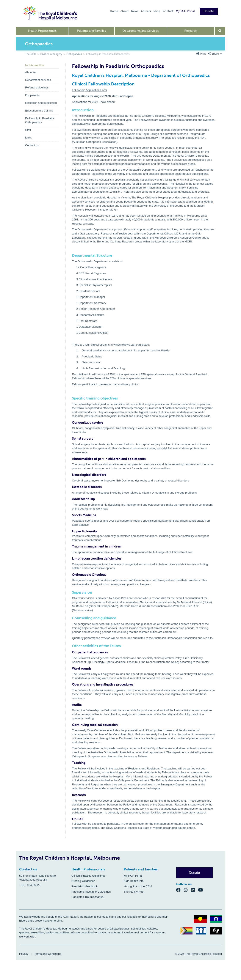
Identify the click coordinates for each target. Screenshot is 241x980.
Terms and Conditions (48, 954)
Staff (28, 130)
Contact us (32, 145)
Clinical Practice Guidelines (89, 876)
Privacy (24, 954)
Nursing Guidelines (83, 881)
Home (114, 11)
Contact (168, 11)
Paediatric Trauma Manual (88, 897)
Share (215, 54)
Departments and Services (141, 31)
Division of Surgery (51, 54)
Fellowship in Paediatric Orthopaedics (40, 120)
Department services (38, 80)
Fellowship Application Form (89, 90)
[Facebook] (180, 890)
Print (201, 54)
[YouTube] (202, 890)
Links (28, 138)
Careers (146, 11)
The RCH (31, 54)
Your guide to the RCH (138, 886)
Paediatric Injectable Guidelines (91, 892)
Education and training (39, 111)
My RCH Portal (185, 11)
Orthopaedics (74, 54)
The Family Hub (134, 892)
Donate (209, 11)
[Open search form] (220, 31)
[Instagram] (187, 890)
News (135, 11)
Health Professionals (42, 31)
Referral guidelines (37, 87)
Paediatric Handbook (85, 886)
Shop (157, 11)
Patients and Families (92, 31)
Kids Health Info (134, 881)
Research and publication (41, 103)
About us (31, 72)
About (124, 11)
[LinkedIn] (195, 890)
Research (191, 31)
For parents (32, 95)
